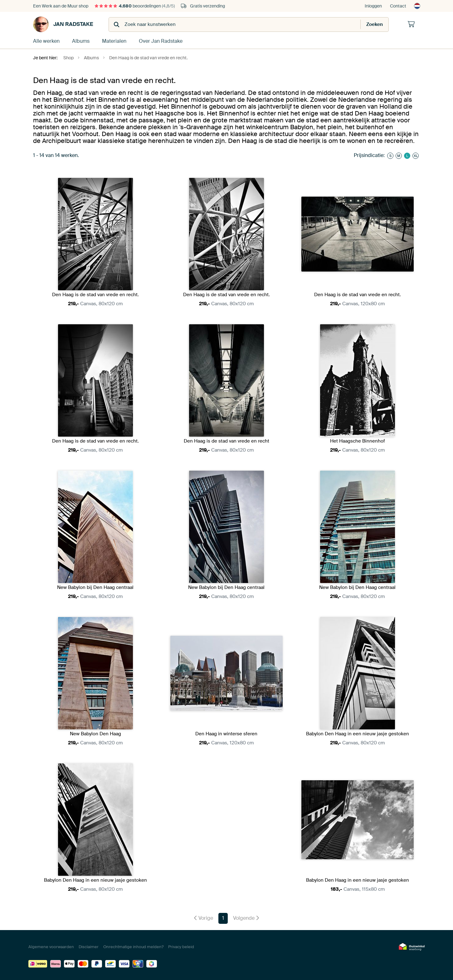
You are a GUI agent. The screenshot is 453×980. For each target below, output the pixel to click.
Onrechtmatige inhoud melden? (133, 947)
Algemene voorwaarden (51, 947)
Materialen (114, 41)
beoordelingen (135, 6)
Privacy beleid (181, 947)
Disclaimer (89, 947)
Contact (398, 6)
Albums (81, 41)
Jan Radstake (63, 24)
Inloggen (373, 6)
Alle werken (46, 41)
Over (161, 41)
